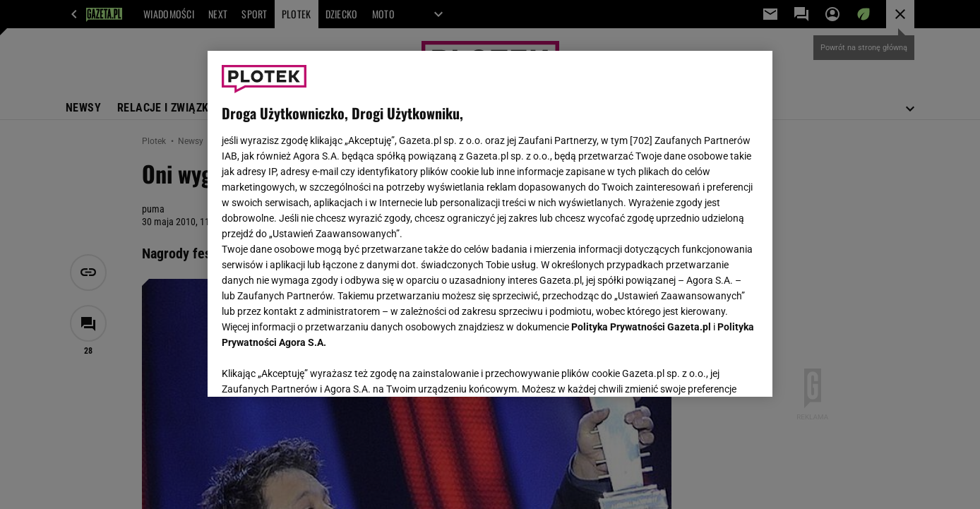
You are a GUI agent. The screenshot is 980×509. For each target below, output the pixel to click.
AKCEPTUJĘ (711, 369)
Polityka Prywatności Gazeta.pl (641, 327)
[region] (490, 224)
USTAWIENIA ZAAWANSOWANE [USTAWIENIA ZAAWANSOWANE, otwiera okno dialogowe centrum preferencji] (314, 369)
